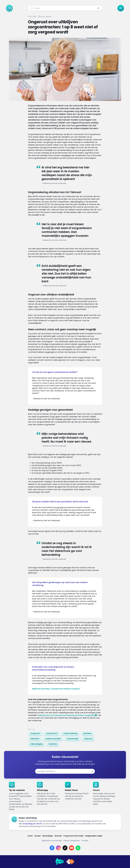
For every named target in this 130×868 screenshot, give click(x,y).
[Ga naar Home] (9, 8)
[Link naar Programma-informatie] (73, 836)
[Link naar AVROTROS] (60, 862)
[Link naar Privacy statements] (72, 841)
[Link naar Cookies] (85, 841)
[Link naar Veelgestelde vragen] (94, 836)
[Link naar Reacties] (58, 836)
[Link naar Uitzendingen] (48, 836)
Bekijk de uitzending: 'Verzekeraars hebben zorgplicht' (56, 689)
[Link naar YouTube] (71, 848)
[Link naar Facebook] (52, 848)
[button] (98, 8)
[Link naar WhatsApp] (78, 848)
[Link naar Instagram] (58, 848)
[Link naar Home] (30, 836)
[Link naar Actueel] (37, 836)
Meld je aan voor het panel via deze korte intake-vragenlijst (67, 715)
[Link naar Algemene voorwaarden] (52, 841)
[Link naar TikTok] (65, 848)
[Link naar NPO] (70, 862)
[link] (35, 733)
